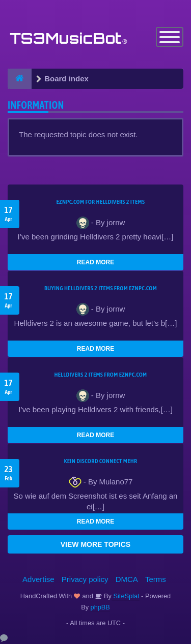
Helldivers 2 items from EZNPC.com (100, 375)
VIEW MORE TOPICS (95, 544)
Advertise (38, 579)
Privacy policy (85, 579)
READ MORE (95, 262)
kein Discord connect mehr (100, 461)
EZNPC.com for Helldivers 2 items (101, 202)
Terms (156, 579)
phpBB (100, 607)
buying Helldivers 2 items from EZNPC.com (101, 288)
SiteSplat (126, 596)
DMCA (127, 579)
